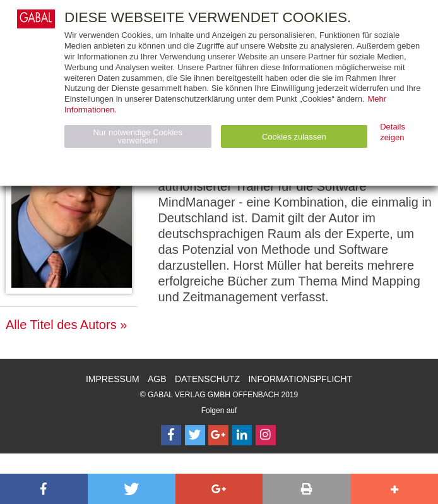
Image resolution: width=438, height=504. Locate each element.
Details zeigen (393, 132)
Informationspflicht (300, 379)
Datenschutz (207, 379)
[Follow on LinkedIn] (242, 435)
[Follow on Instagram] (266, 435)
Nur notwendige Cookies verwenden (138, 136)
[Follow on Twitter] (195, 435)
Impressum (113, 379)
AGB (157, 379)
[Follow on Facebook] (171, 435)
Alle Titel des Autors (61, 325)
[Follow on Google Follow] (218, 435)
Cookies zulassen (294, 137)
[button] (44, 489)
